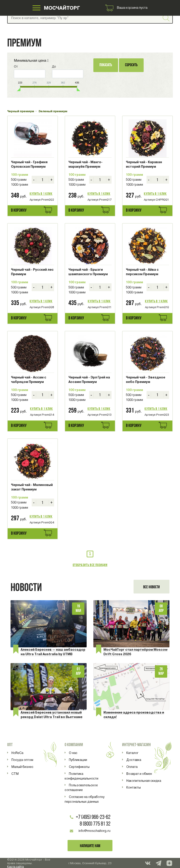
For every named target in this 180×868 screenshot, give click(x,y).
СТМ (15, 774)
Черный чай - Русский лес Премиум (32, 272)
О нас (73, 753)
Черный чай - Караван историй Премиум (144, 164)
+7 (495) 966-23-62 (93, 817)
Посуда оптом (22, 760)
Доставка (134, 760)
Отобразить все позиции (90, 565)
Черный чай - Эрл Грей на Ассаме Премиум (89, 380)
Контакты (134, 787)
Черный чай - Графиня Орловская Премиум (29, 164)
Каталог (132, 753)
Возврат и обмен (139, 774)
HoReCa (17, 753)
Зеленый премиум (53, 111)
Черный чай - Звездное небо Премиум (146, 380)
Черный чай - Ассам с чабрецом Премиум (29, 380)
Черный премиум (21, 111)
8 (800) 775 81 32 (95, 824)
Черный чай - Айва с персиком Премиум (142, 272)
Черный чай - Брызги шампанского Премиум (88, 272)
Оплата (132, 767)
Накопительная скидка (144, 781)
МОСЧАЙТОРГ (62, 9)
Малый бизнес (22, 767)
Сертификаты (79, 767)
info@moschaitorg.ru (94, 831)
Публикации (78, 760)
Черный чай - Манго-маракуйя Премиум (86, 164)
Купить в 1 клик (41, 194)
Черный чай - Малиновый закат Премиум (32, 487)
